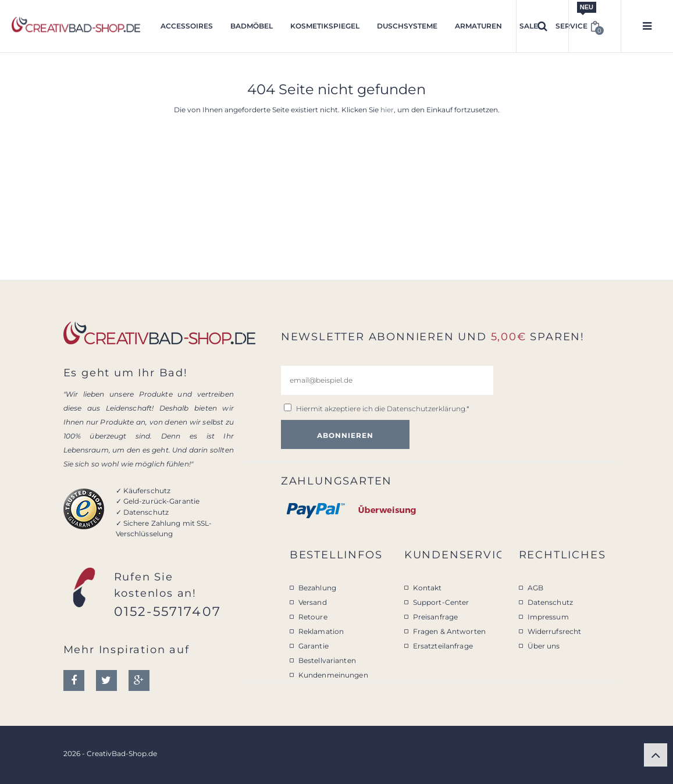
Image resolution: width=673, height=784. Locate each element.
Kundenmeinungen (333, 675)
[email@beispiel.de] (387, 380)
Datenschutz (550, 602)
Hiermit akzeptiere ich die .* (383, 409)
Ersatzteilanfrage (443, 646)
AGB (535, 588)
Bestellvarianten (327, 660)
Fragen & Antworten (449, 631)
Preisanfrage (435, 617)
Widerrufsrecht (555, 631)
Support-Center (441, 602)
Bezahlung (317, 588)
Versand (313, 602)
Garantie (314, 646)
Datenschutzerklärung (426, 409)
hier (387, 110)
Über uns (544, 646)
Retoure (313, 617)
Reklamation (321, 631)
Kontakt (428, 588)
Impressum (548, 617)
